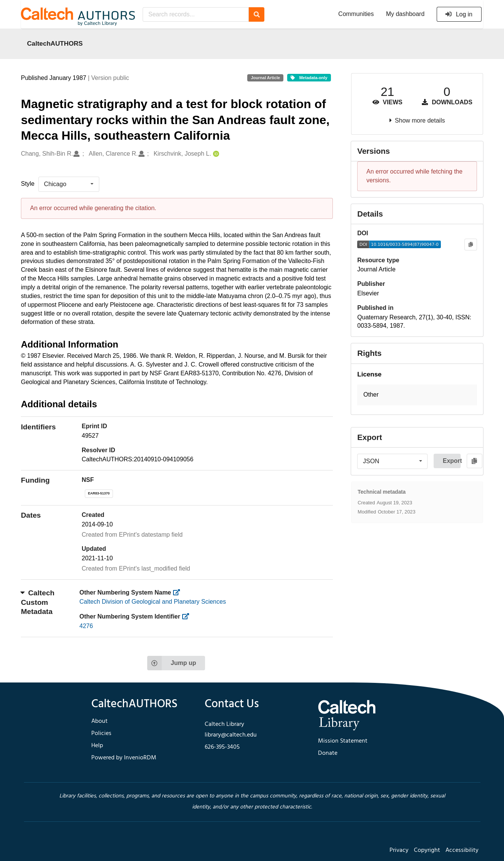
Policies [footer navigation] (101, 733)
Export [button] (452, 461)
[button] (417, 395)
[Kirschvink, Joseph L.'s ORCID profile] (215, 154)
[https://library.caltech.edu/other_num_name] (179, 592)
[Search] (257, 14)
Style (28, 184)
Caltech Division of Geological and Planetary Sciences (153, 602)
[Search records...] (196, 14)
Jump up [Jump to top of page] (172, 663)
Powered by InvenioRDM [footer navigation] (124, 758)
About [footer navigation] (99, 721)
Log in (459, 14)
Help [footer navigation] (97, 746)
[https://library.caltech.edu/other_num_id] (188, 616)
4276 (86, 626)
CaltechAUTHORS (55, 43)
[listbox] (69, 184)
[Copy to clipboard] (471, 245)
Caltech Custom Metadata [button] (38, 602)
